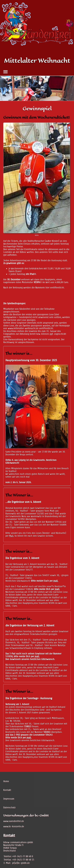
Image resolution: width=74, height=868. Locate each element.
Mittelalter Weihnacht (37, 61)
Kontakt (7, 790)
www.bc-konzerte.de (14, 826)
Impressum (9, 799)
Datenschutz (9, 807)
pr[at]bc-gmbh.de (21, 863)
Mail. (12, 536)
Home (6, 781)
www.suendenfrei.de (14, 821)
